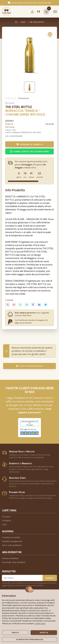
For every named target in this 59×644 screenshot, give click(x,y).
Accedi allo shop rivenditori (14, 562)
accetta (44, 633)
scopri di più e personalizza (30, 639)
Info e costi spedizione (12, 545)
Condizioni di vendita (11, 537)
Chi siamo (6, 517)
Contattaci (7, 520)
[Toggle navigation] (55, 12)
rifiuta (15, 633)
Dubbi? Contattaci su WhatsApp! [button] (29, 151)
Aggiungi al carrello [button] (30, 144)
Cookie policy (40, 623)
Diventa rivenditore (10, 558)
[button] (32, 12)
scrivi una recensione (30, 366)
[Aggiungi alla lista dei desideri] (50, 34)
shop (23, 22)
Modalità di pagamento (12, 541)
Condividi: (9, 300)
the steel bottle (37, 22)
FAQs (4, 524)
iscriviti (50, 578)
